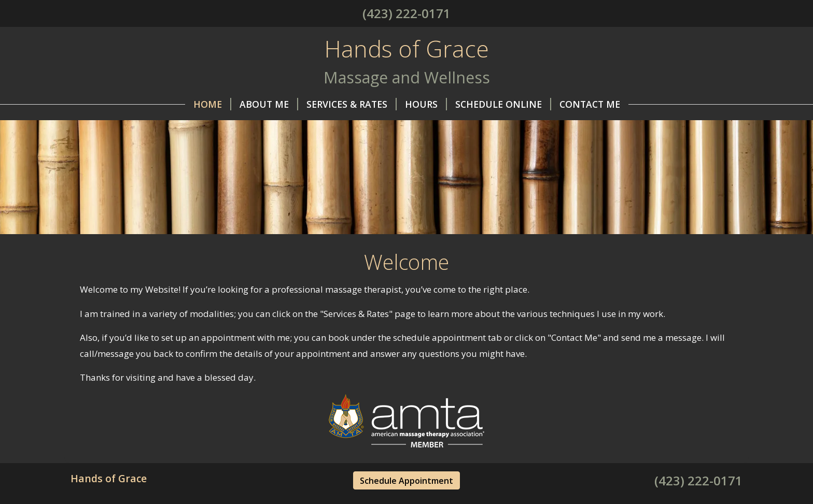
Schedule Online (503, 104)
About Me (269, 104)
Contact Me (590, 104)
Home (212, 104)
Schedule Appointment (406, 481)
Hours (426, 104)
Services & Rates (352, 104)
